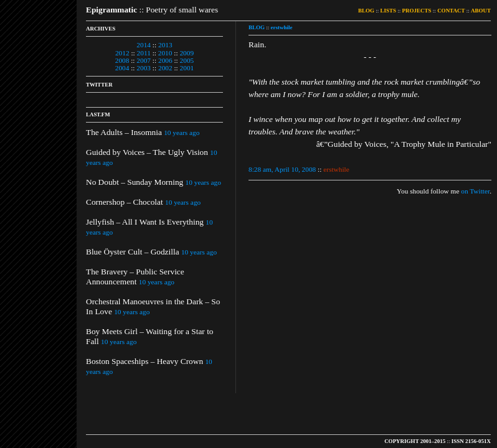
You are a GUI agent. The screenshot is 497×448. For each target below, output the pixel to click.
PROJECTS (417, 11)
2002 (165, 68)
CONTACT (451, 11)
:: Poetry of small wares (152, 10)
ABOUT (481, 11)
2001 (187, 68)
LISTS (389, 11)
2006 (165, 60)
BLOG (366, 11)
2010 (165, 53)
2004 (122, 68)
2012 (122, 53)
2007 (144, 60)
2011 (144, 53)
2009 (187, 53)
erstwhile (282, 27)
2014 (144, 45)
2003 (144, 68)
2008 (122, 60)
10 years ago (182, 133)
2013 (165, 45)
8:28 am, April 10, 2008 (282, 169)
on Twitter (475, 191)
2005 (187, 60)
